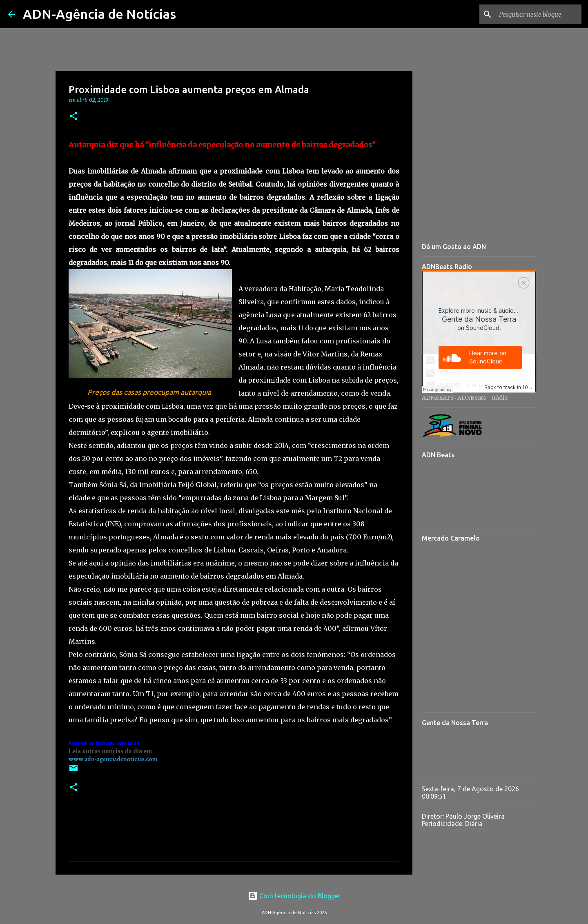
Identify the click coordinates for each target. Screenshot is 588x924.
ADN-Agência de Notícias (99, 14)
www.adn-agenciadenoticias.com (113, 759)
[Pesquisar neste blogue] (539, 14)
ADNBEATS (438, 398)
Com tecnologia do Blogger (294, 896)
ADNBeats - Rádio (483, 398)
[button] (73, 117)
